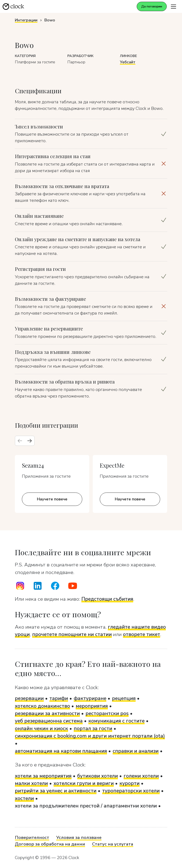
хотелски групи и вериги (84, 783)
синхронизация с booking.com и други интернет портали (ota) (90, 736)
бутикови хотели (98, 776)
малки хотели (31, 783)
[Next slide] (30, 441)
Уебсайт (128, 62)
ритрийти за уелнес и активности (56, 791)
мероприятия (92, 706)
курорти (129, 783)
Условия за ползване (79, 838)
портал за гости (93, 729)
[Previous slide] (20, 441)
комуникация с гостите (116, 721)
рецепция (124, 698)
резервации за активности (47, 713)
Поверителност (32, 838)
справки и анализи (136, 751)
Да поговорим (152, 6)
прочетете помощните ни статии (72, 634)
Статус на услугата (113, 844)
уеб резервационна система (49, 721)
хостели (24, 798)
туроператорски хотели (131, 791)
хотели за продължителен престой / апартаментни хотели (86, 806)
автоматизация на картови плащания (61, 751)
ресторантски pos (107, 713)
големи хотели (141, 776)
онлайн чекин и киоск (41, 729)
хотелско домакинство (42, 706)
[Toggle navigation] (173, 6)
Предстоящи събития (107, 599)
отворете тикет (142, 634)
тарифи (59, 698)
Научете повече (52, 499)
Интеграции (26, 20)
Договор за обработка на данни (50, 844)
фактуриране (90, 698)
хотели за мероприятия (43, 776)
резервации (29, 698)
